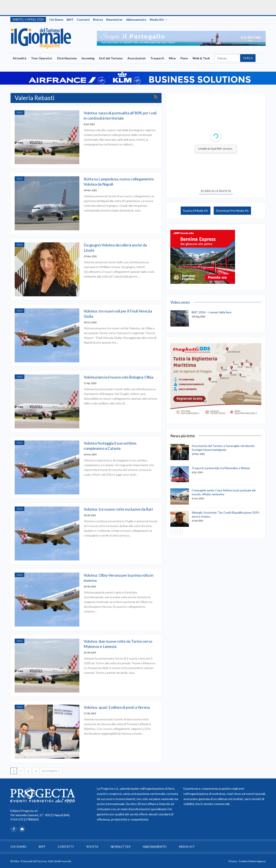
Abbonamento (136, 20)
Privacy (233, 861)
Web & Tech (201, 58)
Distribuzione (67, 58)
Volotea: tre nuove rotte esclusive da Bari (118, 509)
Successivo (51, 771)
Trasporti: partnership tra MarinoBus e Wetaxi (221, 468)
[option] (181, 38)
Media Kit (157, 20)
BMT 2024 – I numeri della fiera (212, 312)
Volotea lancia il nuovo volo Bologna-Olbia (118, 377)
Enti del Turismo (111, 58)
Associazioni (136, 58)
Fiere (184, 58)
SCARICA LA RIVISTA (216, 191)
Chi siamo (56, 20)
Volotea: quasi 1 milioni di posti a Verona (117, 707)
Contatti (83, 20)
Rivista (98, 20)
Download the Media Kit (232, 211)
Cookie (243, 861)
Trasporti (157, 58)
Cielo (20, 113)
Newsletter (114, 20)
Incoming (88, 58)
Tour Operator (42, 58)
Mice (172, 58)
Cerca (248, 58)
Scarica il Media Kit (196, 211)
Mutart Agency (257, 861)
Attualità (20, 58)
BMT (70, 20)
